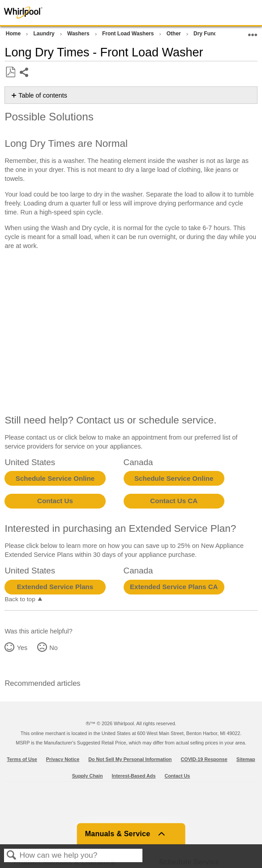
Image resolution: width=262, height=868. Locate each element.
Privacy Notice (63, 759)
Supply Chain (88, 776)
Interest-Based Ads (134, 776)
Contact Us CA (174, 501)
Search (12, 856)
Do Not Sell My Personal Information (130, 759)
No (53, 648)
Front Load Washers (129, 34)
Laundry (45, 34)
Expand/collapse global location (253, 32)
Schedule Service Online (55, 478)
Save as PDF (10, 72)
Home (14, 34)
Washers (79, 34)
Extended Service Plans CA (174, 587)
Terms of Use (22, 759)
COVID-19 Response (204, 759)
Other (174, 34)
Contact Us (55, 501)
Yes (22, 648)
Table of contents (43, 95)
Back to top (20, 599)
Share (24, 73)
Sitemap (246, 759)
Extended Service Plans (55, 587)
